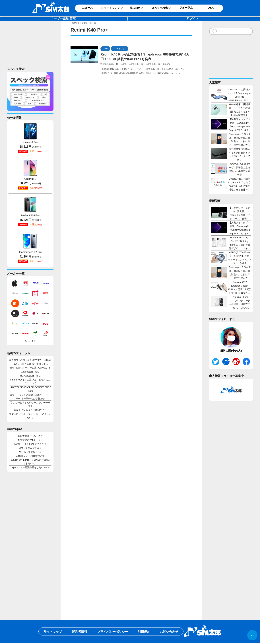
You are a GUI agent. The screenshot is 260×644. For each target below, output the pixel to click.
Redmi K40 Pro (136, 64)
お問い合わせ (169, 632)
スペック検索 (160, 8)
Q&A (211, 8)
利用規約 (144, 632)
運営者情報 (80, 632)
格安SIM (135, 8)
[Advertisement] (29, 46)
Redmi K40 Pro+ (153, 64)
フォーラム (186, 8)
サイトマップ (53, 632)
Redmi (123, 64)
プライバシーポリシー (113, 632)
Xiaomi (167, 64)
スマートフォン (111, 8)
